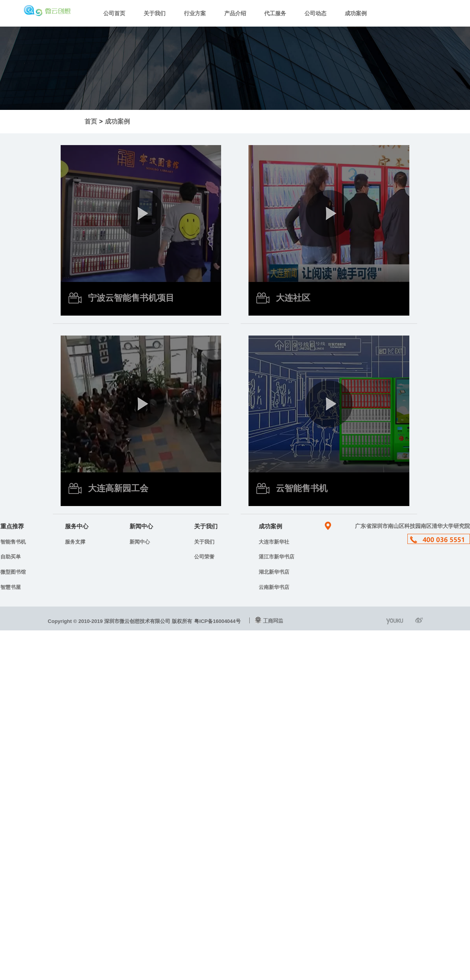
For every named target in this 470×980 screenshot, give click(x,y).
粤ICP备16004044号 (217, 621)
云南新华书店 (274, 587)
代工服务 (275, 13)
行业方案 (195, 13)
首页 (91, 121)
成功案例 (356, 13)
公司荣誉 (204, 557)
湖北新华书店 (274, 572)
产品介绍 (235, 13)
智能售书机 (13, 542)
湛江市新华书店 (276, 557)
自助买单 (11, 557)
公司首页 (114, 13)
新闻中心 (140, 542)
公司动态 (315, 13)
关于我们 (155, 13)
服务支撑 (75, 542)
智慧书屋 (11, 587)
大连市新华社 (274, 542)
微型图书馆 (13, 572)
